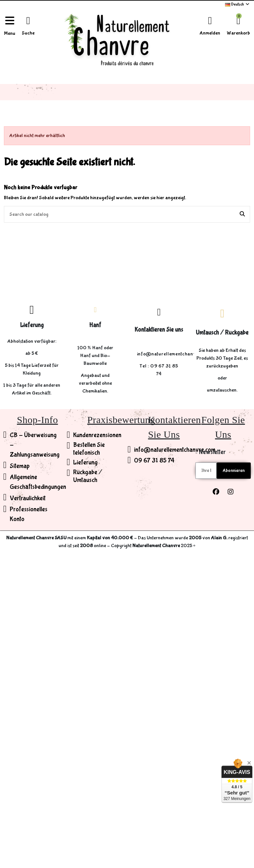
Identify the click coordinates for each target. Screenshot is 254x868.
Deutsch (238, 4)
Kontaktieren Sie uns (159, 330)
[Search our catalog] (242, 214)
